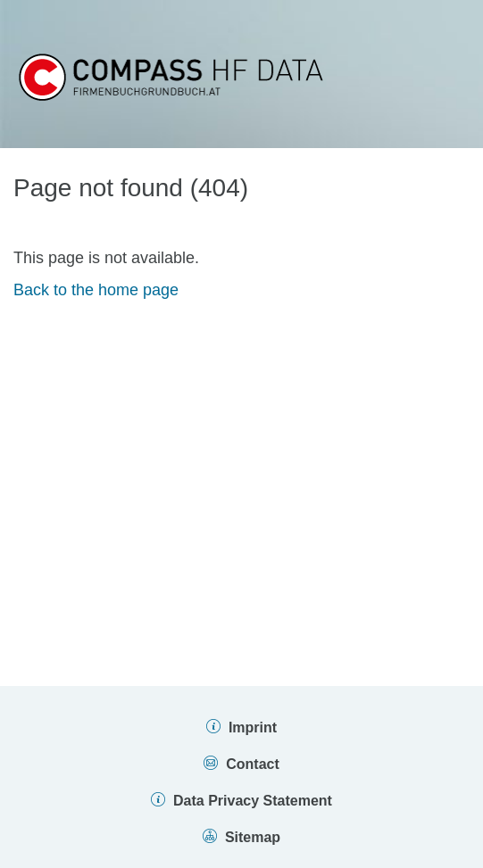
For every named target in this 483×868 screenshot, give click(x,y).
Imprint (253, 727)
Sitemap (253, 837)
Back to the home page (96, 290)
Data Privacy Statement (253, 801)
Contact (253, 764)
